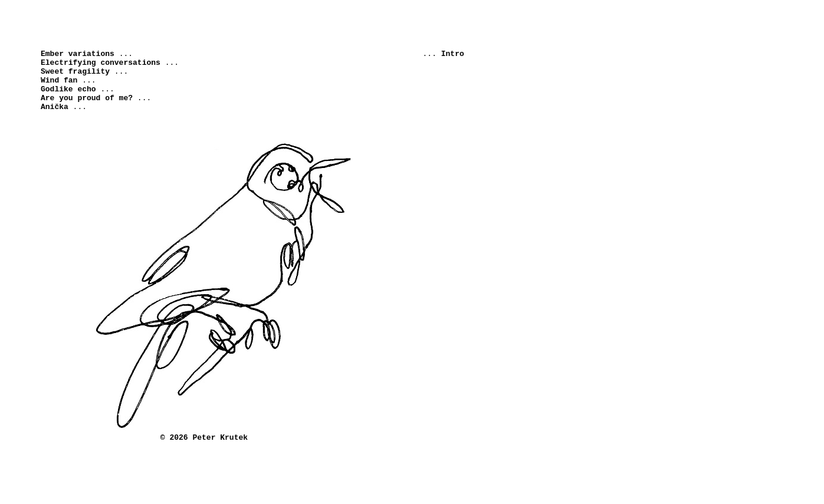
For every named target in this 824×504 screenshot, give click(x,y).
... (87, 57)
